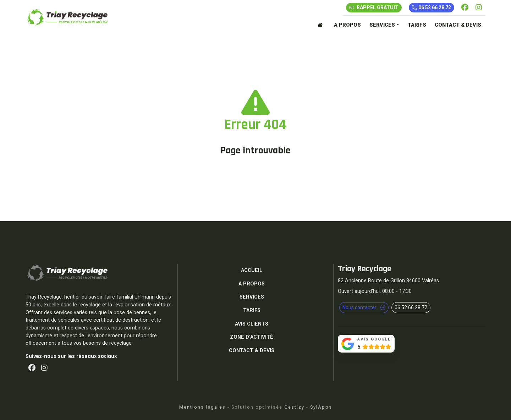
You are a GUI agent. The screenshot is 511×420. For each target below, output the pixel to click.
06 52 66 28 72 (432, 7)
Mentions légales (202, 407)
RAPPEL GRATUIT (374, 7)
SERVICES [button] (382, 25)
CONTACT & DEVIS (458, 25)
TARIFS (417, 25)
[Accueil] (322, 25)
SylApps (321, 407)
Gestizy (294, 407)
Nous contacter (364, 307)
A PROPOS (347, 25)
